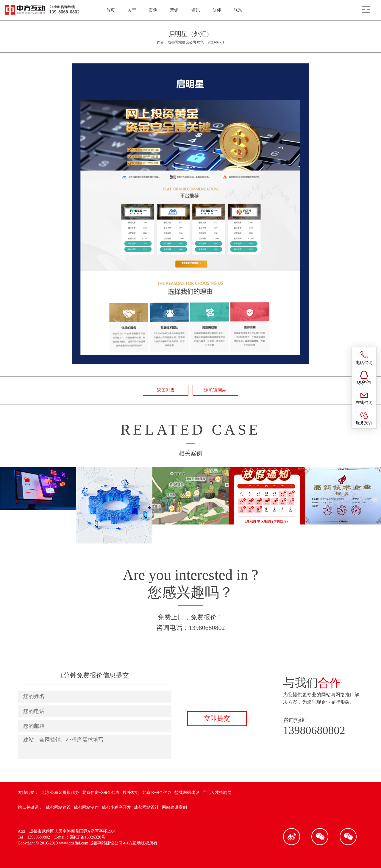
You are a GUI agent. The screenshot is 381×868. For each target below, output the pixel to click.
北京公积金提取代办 (60, 793)
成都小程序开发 (116, 807)
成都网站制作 (86, 807)
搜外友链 (131, 793)
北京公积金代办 (157, 793)
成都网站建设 (58, 807)
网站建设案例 (174, 807)
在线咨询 (364, 398)
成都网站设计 (146, 807)
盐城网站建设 (187, 793)
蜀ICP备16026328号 (88, 837)
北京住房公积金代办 (101, 793)
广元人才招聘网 (217, 793)
